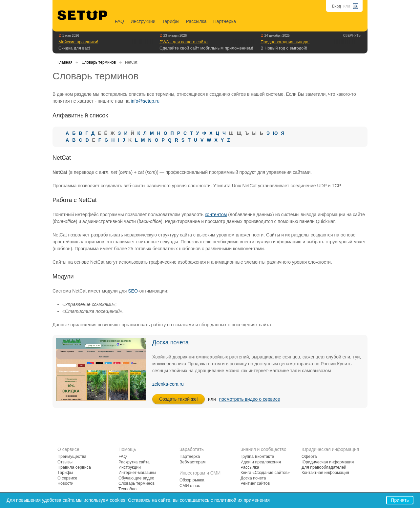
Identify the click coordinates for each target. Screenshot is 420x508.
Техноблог (128, 489)
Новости (65, 483)
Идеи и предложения (261, 462)
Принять (400, 500)
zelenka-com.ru (168, 384)
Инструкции (143, 21)
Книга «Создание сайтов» (265, 473)
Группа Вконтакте (257, 457)
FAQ (119, 21)
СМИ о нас (190, 486)
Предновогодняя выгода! (285, 42)
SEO (133, 291)
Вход (336, 6)
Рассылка (196, 21)
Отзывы (65, 462)
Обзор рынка (192, 480)
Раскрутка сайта (134, 462)
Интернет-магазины (137, 473)
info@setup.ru (145, 101)
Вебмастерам (192, 462)
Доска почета (170, 342)
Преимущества (72, 457)
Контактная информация (325, 473)
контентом (216, 214)
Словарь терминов (99, 62)
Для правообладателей (324, 467)
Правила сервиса (74, 467)
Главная (65, 62)
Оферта (309, 457)
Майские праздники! (78, 42)
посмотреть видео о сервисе (250, 399)
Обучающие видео (136, 478)
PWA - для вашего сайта (184, 42)
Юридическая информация (328, 462)
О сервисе (67, 478)
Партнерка (225, 21)
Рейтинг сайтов (255, 483)
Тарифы (171, 21)
